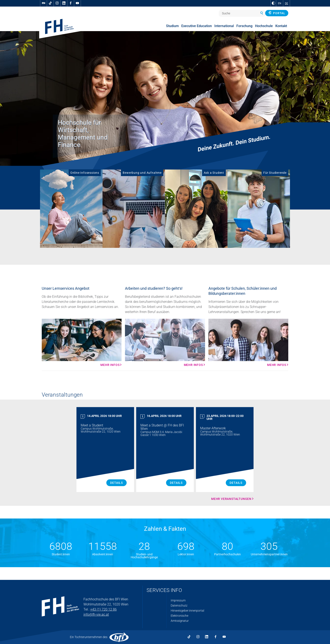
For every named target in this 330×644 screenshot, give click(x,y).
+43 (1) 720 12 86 (103, 609)
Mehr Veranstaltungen (231, 499)
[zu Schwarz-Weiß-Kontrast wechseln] (273, 3)
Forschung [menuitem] (244, 26)
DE (286, 3)
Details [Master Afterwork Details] (236, 483)
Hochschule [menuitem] (264, 26)
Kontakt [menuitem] (281, 26)
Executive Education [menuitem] (197, 26)
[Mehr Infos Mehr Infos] (82, 343)
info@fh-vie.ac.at (96, 614)
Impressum (178, 600)
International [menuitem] (224, 26)
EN (280, 3)
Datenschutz (179, 605)
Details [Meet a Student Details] (116, 483)
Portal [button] (277, 13)
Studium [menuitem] (172, 26)
